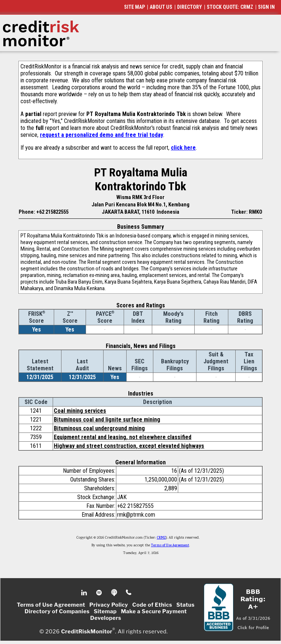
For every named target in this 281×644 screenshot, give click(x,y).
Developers (106, 618)
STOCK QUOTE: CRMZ (230, 7)
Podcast (115, 593)
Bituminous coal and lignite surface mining (107, 420)
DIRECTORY (190, 7)
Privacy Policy (109, 605)
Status (186, 605)
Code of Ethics (152, 605)
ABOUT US (161, 7)
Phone (129, 593)
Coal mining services (80, 411)
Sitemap (105, 611)
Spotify (100, 593)
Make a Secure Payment (154, 611)
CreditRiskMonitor (87, 632)
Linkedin (85, 593)
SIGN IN (266, 7)
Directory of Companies (57, 611)
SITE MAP (134, 7)
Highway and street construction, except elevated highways (129, 446)
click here (183, 148)
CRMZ (162, 538)
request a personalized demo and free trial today (102, 135)
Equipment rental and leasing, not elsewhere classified (123, 437)
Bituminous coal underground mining (99, 428)
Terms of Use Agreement (170, 546)
